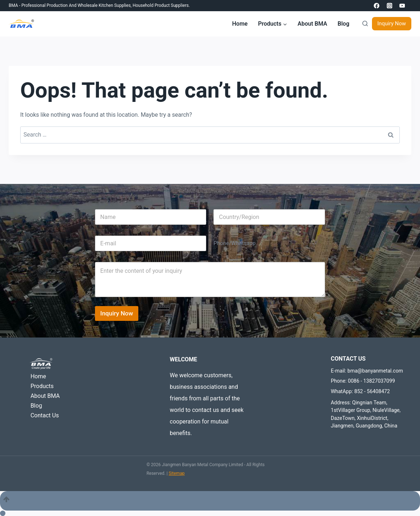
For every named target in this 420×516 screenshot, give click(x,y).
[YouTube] (402, 6)
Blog (343, 24)
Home (240, 24)
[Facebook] (377, 6)
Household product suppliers (161, 5)
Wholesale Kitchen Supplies (104, 5)
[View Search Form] (363, 24)
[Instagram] (389, 6)
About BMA (312, 24)
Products (42, 386)
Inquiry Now (392, 23)
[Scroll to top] (210, 501)
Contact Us (45, 415)
